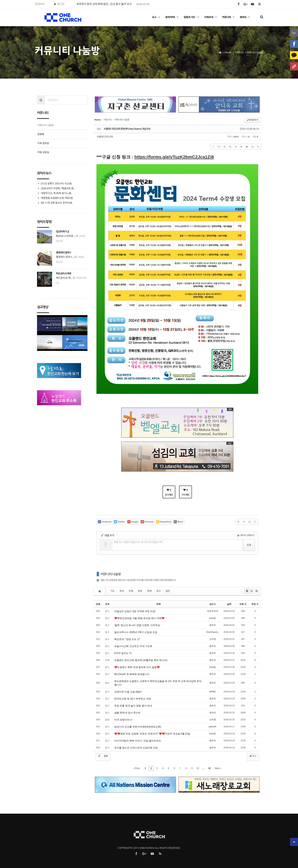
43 (209, 768)
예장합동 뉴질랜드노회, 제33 (55, 198)
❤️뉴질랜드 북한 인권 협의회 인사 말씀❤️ (137, 667)
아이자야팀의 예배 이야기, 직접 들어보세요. (138, 741)
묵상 (122, 591)
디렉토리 (211, 17)
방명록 (41, 134)
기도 (112, 591)
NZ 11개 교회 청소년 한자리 (55, 203)
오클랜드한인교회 (105, 137)
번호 (98, 604)
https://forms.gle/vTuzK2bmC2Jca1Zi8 (174, 157)
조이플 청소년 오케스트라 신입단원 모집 (136, 748)
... (203, 768)
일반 (168, 591)
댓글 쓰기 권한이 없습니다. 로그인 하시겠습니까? (138, 542)
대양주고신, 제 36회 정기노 (55, 193)
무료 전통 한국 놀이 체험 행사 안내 (133, 706)
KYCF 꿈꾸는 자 (123, 653)
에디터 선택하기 (246, 535)
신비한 (213, 639)
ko (294, 33)
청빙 (140, 591)
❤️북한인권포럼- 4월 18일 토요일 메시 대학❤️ (139, 618)
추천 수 (255, 604)
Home (228, 50)
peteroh (212, 727)
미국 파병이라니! (123, 720)
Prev (136, 768)
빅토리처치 (213, 611)
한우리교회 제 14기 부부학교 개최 (133, 699)
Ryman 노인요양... (66, 236)
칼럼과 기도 (192, 17)
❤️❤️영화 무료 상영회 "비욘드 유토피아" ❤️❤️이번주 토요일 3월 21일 (152, 734)
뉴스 (157, 17)
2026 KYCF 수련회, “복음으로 (56, 188)
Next (218, 768)
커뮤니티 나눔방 (255, 50)
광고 (159, 591)
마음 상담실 (43, 152)
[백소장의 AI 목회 (64, 274)
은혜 (131, 591)
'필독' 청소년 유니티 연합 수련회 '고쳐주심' (137, 625)
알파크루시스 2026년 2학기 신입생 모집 (136, 632)
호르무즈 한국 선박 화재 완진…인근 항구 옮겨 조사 (104, 4)
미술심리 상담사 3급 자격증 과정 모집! (135, 611)
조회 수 (243, 604)
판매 (149, 591)
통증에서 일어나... (65, 257)
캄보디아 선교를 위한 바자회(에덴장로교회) (138, 727)
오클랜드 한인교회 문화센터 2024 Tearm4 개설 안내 (127, 129)
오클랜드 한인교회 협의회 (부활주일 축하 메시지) (141, 660)
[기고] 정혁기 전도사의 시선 (55, 184)
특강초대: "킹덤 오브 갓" (127, 639)
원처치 (245, 17)
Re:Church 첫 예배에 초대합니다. (132, 674)
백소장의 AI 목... (64, 278)
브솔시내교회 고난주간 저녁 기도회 (133, 646)
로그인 (61, 4)
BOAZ (213, 692)
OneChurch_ (213, 632)
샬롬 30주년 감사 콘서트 (127, 713)
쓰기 (253, 756)
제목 (159, 604)
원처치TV (172, 17)
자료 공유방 (43, 143)
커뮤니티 (229, 17)
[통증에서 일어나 (63, 253)
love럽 (213, 618)
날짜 (229, 604)
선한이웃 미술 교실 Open (128, 692)
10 (198, 768)
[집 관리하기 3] (63, 232)
